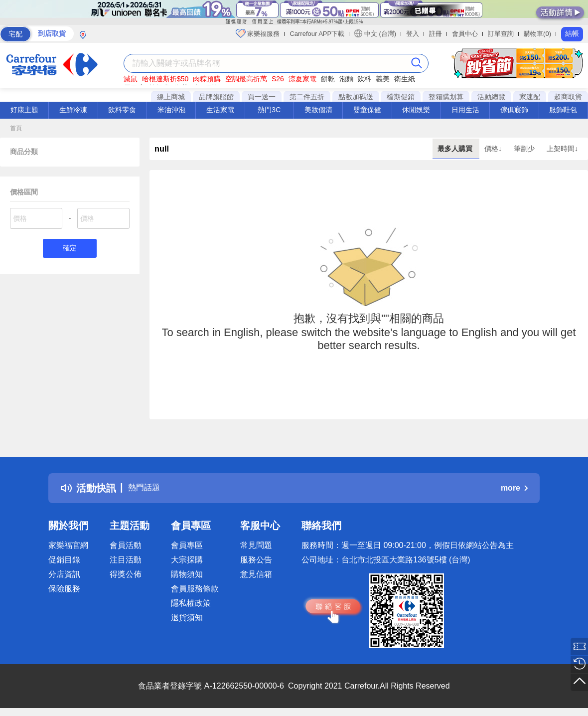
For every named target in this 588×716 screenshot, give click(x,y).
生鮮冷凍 (73, 110)
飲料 (364, 79)
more (514, 488)
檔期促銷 (401, 97)
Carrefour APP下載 (317, 34)
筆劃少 (525, 149)
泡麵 (346, 79)
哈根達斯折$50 (165, 79)
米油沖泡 (171, 110)
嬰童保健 (367, 110)
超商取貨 (568, 97)
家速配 (530, 97)
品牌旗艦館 (216, 97)
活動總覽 (491, 97)
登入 (413, 34)
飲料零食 (122, 110)
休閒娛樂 (416, 110)
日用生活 (465, 110)
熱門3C (269, 110)
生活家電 (220, 110)
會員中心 (465, 34)
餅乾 (328, 79)
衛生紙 (405, 79)
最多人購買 (456, 149)
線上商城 (171, 97)
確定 (70, 249)
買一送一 (262, 97)
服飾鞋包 (563, 110)
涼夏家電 (302, 79)
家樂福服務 (258, 33)
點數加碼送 (356, 97)
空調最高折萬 (246, 79)
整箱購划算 (446, 97)
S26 (278, 79)
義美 (383, 79)
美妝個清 (318, 110)
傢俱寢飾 (514, 110)
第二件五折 (307, 97)
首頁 (16, 128)
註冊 (436, 34)
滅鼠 (131, 79)
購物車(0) (537, 34)
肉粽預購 (207, 79)
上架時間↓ (562, 149)
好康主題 (24, 110)
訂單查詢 (501, 34)
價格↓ (494, 149)
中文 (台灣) (375, 33)
